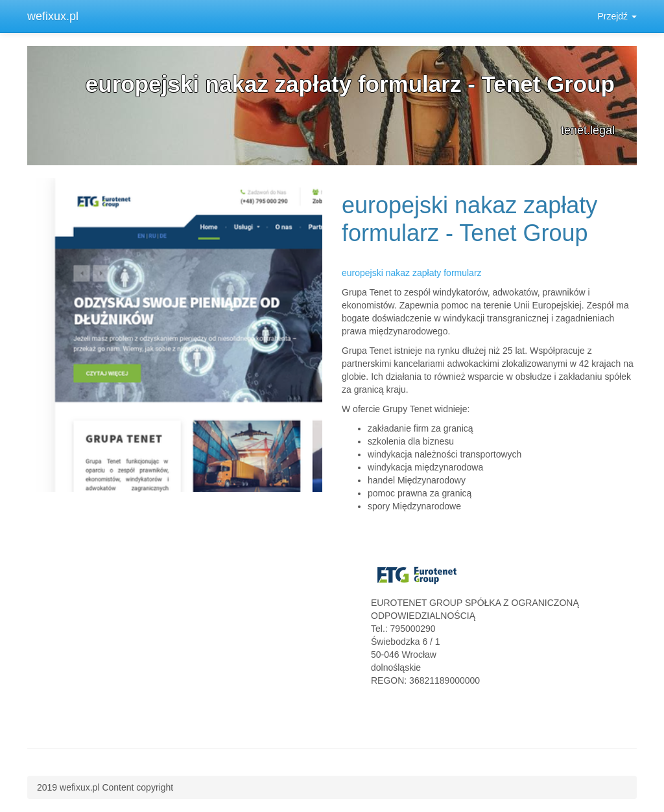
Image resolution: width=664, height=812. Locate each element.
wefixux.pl (53, 16)
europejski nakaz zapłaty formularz (412, 273)
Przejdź (617, 16)
